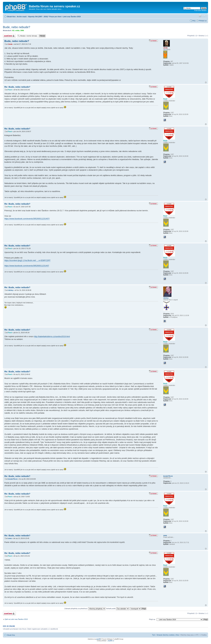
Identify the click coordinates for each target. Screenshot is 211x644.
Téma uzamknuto (9, 36)
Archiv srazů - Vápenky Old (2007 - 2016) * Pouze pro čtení (39, 17)
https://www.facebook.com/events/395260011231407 (27, 266)
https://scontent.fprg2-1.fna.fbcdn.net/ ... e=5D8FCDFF (27, 260)
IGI (13, 30)
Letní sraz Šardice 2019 (72, 17)
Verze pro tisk (200, 16)
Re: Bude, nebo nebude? (17, 87)
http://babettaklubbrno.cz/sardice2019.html (52, 336)
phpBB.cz (111, 641)
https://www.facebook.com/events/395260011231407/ (27, 219)
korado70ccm (13, 479)
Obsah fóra (11, 17)
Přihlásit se (203, 21)
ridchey (11, 290)
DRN (22, 30)
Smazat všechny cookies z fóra (168, 635)
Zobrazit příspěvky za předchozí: (85, 609)
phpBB (98, 639)
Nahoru (206, 82)
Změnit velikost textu (204, 16)
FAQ (194, 21)
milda (17, 30)
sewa (10, 538)
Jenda (10, 44)
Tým (154, 635)
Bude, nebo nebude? (17, 27)
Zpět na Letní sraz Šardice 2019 (16, 619)
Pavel (10, 90)
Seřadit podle (118, 609)
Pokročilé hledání (200, 10)
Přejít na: (152, 619)
